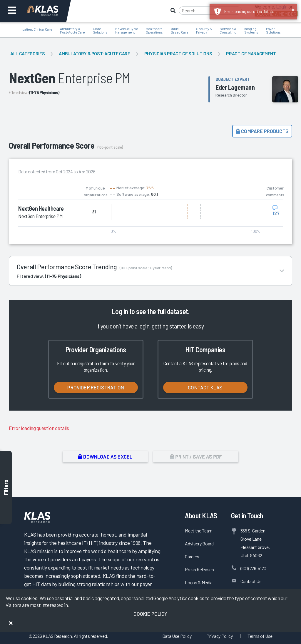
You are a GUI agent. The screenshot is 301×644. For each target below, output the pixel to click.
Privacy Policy (219, 636)
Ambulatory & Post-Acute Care (94, 53)
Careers (192, 556)
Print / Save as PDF (196, 457)
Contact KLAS (205, 387)
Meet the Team (199, 531)
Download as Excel (105, 457)
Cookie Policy (150, 614)
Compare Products (262, 131)
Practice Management (251, 53)
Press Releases (199, 569)
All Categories (27, 53)
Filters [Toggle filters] (6, 487)
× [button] (293, 9)
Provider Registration (96, 387)
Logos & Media (199, 582)
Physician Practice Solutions (178, 53)
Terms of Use (260, 636)
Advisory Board (199, 543)
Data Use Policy (177, 636)
